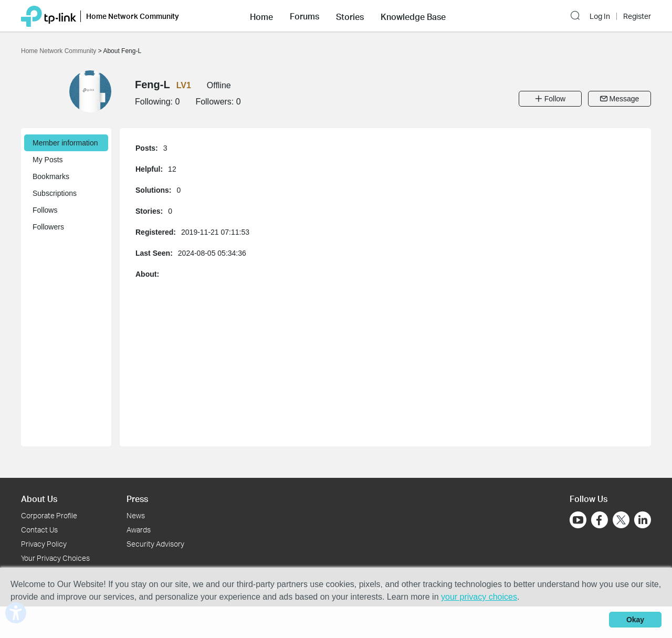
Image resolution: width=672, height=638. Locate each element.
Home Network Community (60, 51)
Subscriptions (55, 193)
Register (637, 16)
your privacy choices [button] (479, 597)
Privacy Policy (44, 544)
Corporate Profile (49, 515)
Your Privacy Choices (55, 558)
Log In (600, 16)
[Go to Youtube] (578, 520)
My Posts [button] (48, 160)
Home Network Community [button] (133, 16)
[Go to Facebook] (600, 520)
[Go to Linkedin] (643, 520)
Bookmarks (51, 176)
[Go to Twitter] (621, 521)
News (136, 515)
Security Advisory (155, 544)
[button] (261, 16)
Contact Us (39, 530)
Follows (45, 210)
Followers (48, 227)
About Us (39, 499)
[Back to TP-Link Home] (49, 15)
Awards (139, 530)
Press (137, 499)
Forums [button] (304, 16)
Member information (65, 143)
